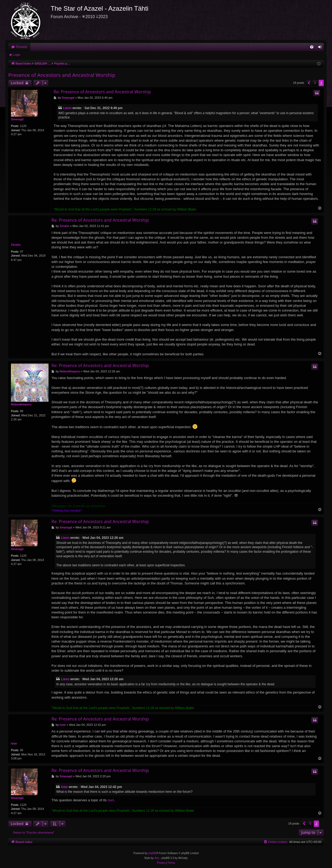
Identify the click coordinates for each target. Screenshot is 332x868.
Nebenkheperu (21, 404)
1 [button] (315, 83)
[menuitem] (312, 47)
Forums (22, 47)
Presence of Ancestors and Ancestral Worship (62, 75)
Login (17, 55)
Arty (157, 858)
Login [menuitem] (321, 48)
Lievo (67, 108)
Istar (14, 743)
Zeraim (16, 245)
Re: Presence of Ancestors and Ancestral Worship (102, 92)
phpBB (152, 853)
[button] (309, 83)
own (111, 800)
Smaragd (17, 119)
